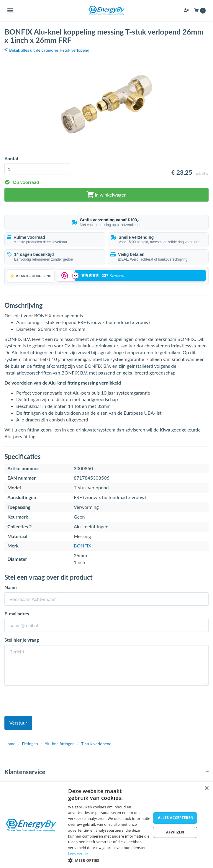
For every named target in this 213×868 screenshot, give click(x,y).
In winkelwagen (106, 195)
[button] (109, 860)
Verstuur (18, 723)
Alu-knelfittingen (60, 744)
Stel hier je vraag (22, 640)
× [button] (206, 788)
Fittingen (30, 744)
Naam (11, 587)
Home (10, 744)
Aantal (11, 158)
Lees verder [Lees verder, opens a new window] (78, 854)
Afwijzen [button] (175, 832)
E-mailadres (17, 613)
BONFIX (82, 546)
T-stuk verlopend (96, 744)
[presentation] (49, 702)
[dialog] (106, 825)
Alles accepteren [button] (176, 818)
